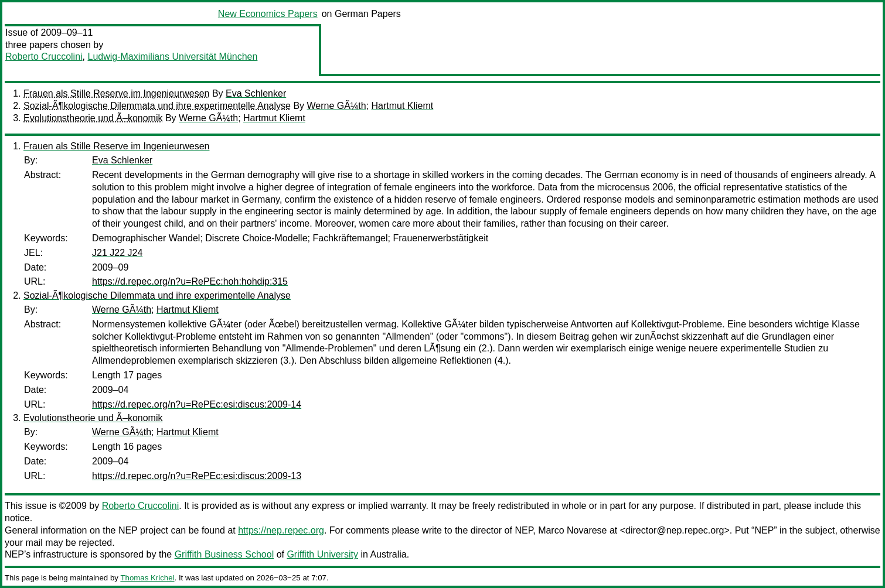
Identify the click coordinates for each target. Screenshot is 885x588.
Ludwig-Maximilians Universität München (173, 57)
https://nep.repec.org (281, 530)
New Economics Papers (268, 14)
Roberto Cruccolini (44, 57)
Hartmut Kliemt (402, 106)
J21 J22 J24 (117, 253)
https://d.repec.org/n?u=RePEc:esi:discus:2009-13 (197, 476)
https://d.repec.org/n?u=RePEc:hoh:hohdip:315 (190, 281)
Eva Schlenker (256, 93)
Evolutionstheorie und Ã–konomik (93, 118)
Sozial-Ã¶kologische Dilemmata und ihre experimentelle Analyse (157, 106)
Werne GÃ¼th (337, 106)
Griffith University (322, 554)
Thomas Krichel (147, 578)
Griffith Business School (224, 554)
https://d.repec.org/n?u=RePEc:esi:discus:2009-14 (197, 404)
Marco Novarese (572, 530)
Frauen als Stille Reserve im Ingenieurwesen (116, 93)
